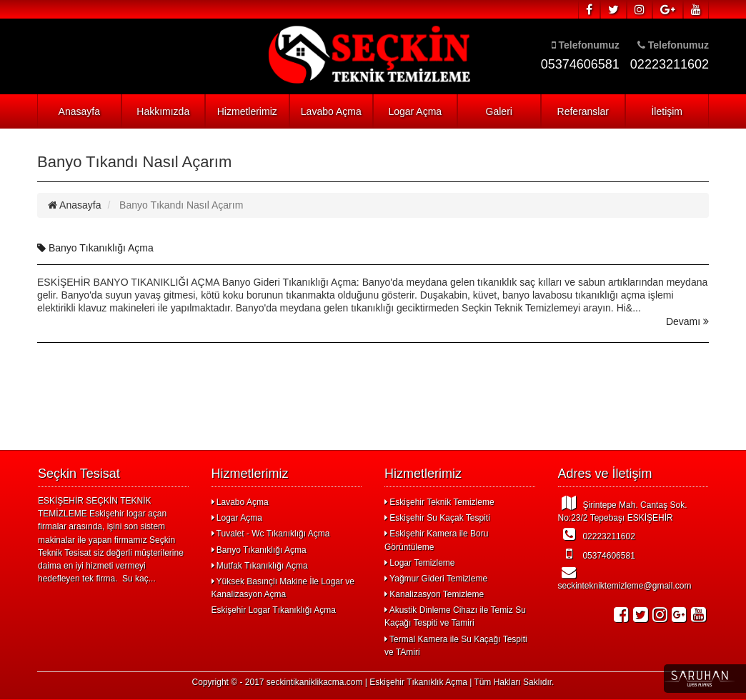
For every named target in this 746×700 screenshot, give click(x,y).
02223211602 (597, 534)
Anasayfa (79, 111)
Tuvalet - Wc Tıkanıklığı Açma (271, 534)
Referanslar (583, 111)
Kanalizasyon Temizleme (434, 594)
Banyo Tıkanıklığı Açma (95, 248)
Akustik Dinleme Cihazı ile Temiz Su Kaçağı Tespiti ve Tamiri (455, 616)
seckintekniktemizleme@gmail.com (625, 578)
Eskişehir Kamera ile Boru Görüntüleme (436, 540)
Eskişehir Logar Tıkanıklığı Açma (274, 610)
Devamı (687, 321)
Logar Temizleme (420, 563)
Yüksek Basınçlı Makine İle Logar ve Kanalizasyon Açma (283, 588)
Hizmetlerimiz (247, 111)
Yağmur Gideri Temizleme (436, 579)
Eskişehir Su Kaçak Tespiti (437, 518)
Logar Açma (415, 111)
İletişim (667, 111)
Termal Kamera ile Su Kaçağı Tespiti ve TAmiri (456, 646)
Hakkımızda (163, 111)
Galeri (499, 111)
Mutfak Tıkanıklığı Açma (260, 566)
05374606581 (597, 554)
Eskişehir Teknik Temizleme (439, 502)
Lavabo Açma (331, 111)
